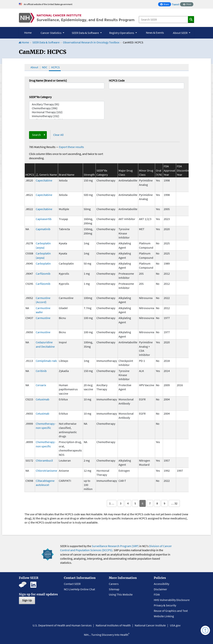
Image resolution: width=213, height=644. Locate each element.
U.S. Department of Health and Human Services (62, 625)
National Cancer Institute (150, 625)
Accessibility (161, 584)
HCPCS (55, 67)
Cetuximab (43, 399)
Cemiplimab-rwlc (46, 361)
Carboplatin (43, 263)
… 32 (174, 503)
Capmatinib (43, 229)
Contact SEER (72, 584)
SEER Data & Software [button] (86, 33)
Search (36, 135)
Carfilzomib (43, 274)
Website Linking (164, 616)
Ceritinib (41, 371)
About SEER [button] (180, 33)
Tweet (176, 4)
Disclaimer (160, 589)
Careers (114, 584)
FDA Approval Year (169, 170)
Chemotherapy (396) (67, 108)
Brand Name (67, 175)
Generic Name (48, 175)
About (34, 67)
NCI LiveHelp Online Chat (79, 589)
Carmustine (43, 318)
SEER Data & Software (46, 42)
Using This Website (121, 594)
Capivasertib (44, 219)
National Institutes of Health (113, 625)
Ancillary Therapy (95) (67, 104)
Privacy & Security (165, 605)
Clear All (58, 135)
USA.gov (175, 625)
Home (28, 33)
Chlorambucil (44, 460)
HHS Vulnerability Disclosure (172, 600)
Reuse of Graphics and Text (171, 611)
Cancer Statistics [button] (51, 33)
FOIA (157, 594)
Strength (89, 175)
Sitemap (114, 589)
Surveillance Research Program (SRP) (115, 546)
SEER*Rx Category (40, 97)
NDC (45, 67)
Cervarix (41, 385)
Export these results (71, 147)
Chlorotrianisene (46, 471)
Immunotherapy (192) (67, 116)
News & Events (155, 33)
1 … (112, 503)
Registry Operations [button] (122, 33)
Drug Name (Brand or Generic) (48, 80)
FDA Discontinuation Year (187, 170)
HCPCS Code (117, 80)
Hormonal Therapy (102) (67, 112)
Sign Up (27, 600)
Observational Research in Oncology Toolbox (91, 42)
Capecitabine (44, 180)
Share (166, 5)
